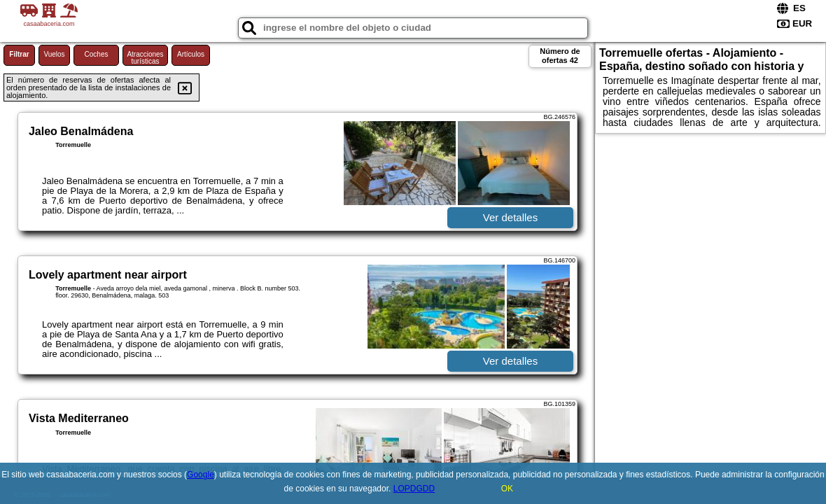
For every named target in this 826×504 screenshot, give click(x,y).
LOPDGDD (414, 489)
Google (201, 475)
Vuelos (54, 54)
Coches (97, 54)
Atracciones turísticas (145, 58)
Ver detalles (510, 217)
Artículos (191, 54)
